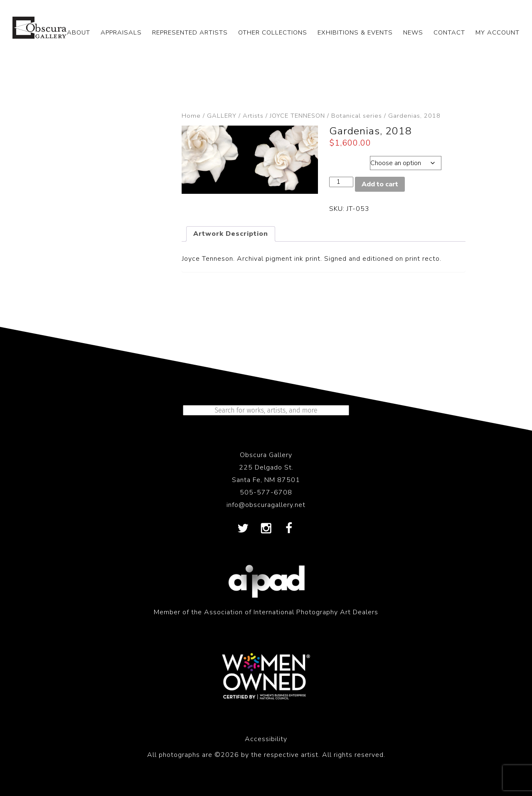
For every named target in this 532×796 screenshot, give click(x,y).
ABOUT (79, 32)
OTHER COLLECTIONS (273, 32)
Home (191, 116)
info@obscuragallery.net (266, 505)
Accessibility (266, 739)
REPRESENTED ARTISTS (190, 32)
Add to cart (380, 184)
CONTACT (449, 32)
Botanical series (357, 116)
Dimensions (349, 161)
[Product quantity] (341, 182)
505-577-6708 (266, 492)
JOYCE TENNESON (297, 116)
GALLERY (222, 116)
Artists (253, 116)
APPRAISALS (121, 32)
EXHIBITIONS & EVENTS (355, 32)
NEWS (413, 32)
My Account (498, 32)
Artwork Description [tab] (231, 234)
